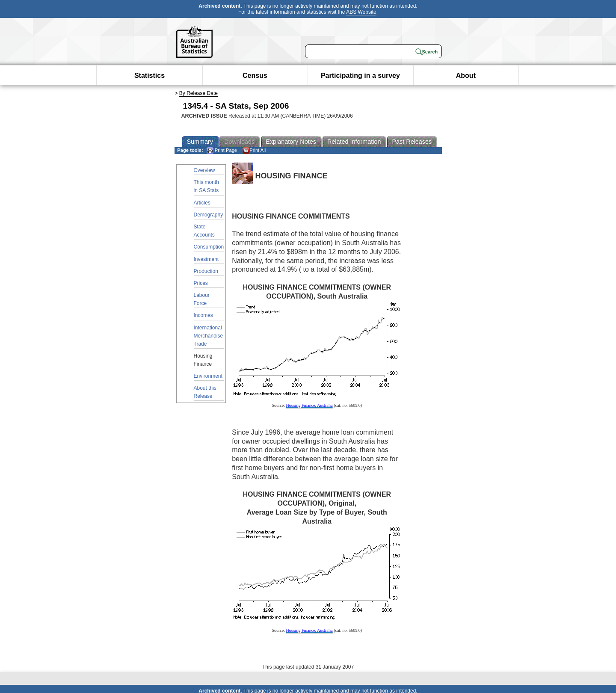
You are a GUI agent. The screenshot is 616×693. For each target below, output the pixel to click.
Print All (254, 150)
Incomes (203, 315)
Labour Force (202, 299)
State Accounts (204, 231)
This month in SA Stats (206, 186)
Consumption (209, 247)
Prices (201, 283)
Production (206, 271)
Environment (208, 376)
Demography (209, 215)
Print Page (222, 150)
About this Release (205, 392)
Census (255, 76)
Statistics (150, 76)
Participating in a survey (360, 76)
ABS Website (361, 12)
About (466, 76)
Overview (204, 170)
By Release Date (198, 93)
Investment (206, 259)
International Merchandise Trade (209, 336)
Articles (202, 203)
